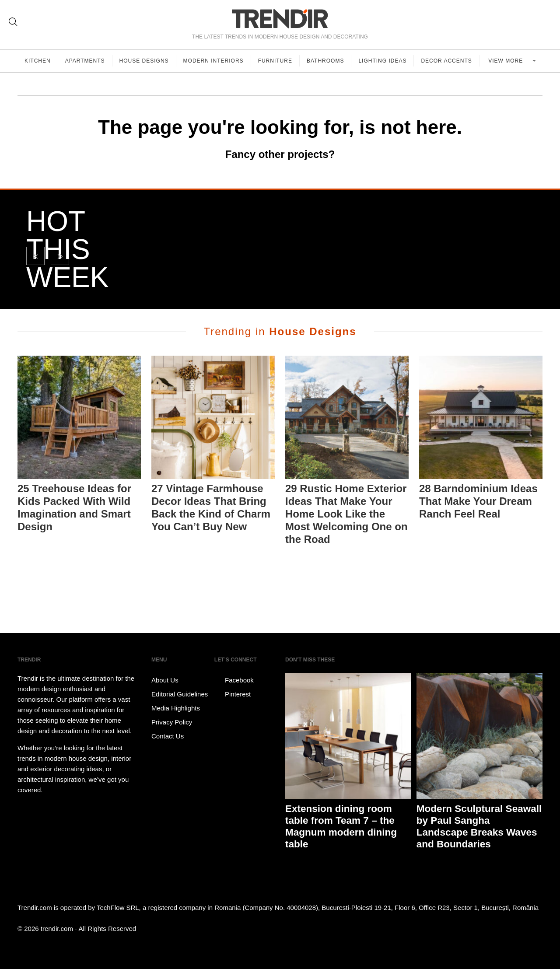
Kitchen (38, 61)
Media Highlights (176, 708)
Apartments (85, 61)
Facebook (234, 680)
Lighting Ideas (382, 61)
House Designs (144, 61)
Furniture (275, 61)
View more (506, 61)
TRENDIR (280, 19)
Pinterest (233, 694)
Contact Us (168, 736)
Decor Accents (446, 61)
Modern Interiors (213, 61)
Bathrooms (325, 61)
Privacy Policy (172, 722)
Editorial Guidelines (180, 694)
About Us (165, 680)
